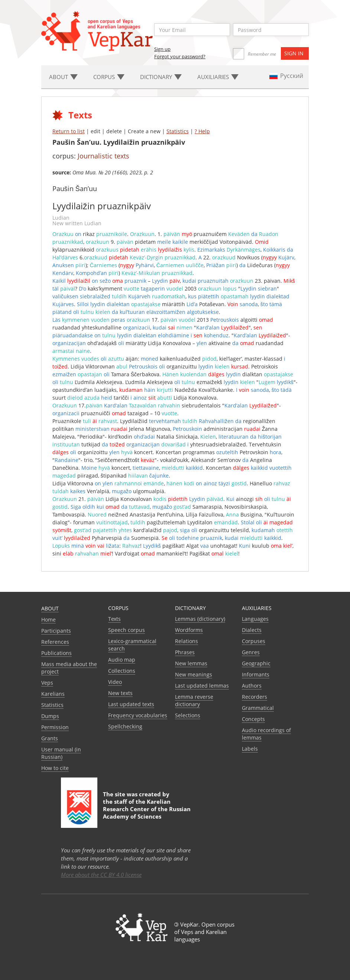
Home (48, 620)
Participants (56, 631)
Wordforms (189, 630)
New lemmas (191, 663)
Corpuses (254, 641)
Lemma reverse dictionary (194, 700)
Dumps (50, 716)
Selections (188, 715)
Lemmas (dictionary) (200, 619)
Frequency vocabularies (138, 715)
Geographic (256, 663)
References (55, 642)
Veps (47, 683)
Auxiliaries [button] (218, 77)
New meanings (194, 674)
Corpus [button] (109, 77)
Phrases (185, 652)
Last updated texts (131, 704)
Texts (114, 619)
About (50, 608)
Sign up (162, 49)
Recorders (255, 697)
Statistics (178, 131)
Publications (56, 653)
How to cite (55, 768)
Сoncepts (253, 719)
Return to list (69, 131)
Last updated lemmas (202, 686)
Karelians (53, 694)
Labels (250, 749)
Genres (251, 652)
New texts (120, 693)
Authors (252, 686)
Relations (187, 641)
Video (115, 682)
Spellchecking (125, 726)
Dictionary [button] (161, 77)
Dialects (252, 630)
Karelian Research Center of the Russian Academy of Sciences (147, 809)
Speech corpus (127, 630)
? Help (202, 131)
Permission (55, 727)
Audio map (122, 660)
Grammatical (258, 708)
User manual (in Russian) (61, 753)
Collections (122, 671)
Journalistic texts (103, 156)
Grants (50, 738)
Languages (255, 619)
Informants (256, 674)
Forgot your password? (180, 56)
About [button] (63, 77)
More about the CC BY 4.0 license (101, 875)
